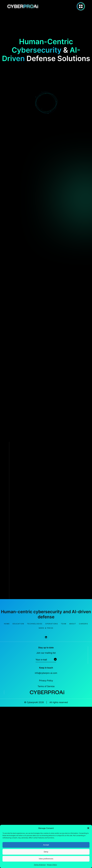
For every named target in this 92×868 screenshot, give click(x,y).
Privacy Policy (52, 865)
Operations (52, 624)
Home (7, 624)
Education (18, 624)
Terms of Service (40, 865)
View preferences (46, 859)
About (73, 624)
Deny (46, 852)
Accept (46, 845)
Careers (83, 624)
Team (64, 624)
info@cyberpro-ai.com (46, 673)
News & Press (46, 628)
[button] (88, 828)
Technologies (35, 624)
